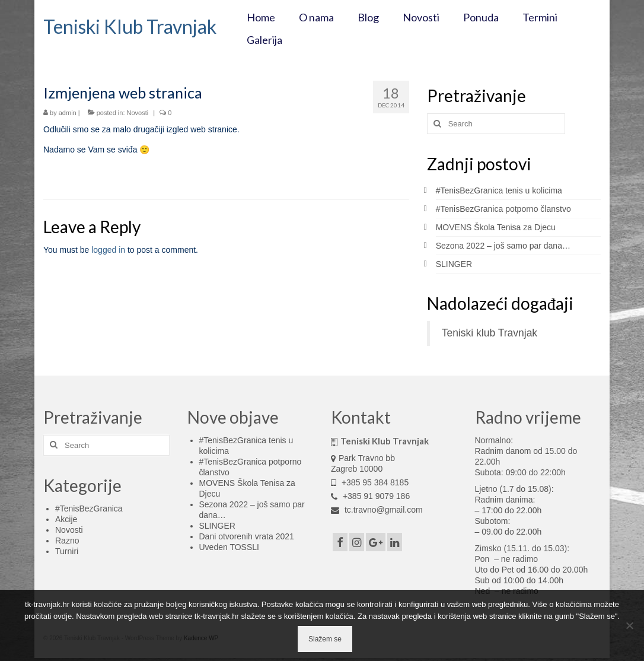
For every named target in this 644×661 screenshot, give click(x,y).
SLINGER (454, 264)
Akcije (66, 519)
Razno (67, 541)
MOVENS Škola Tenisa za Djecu (496, 227)
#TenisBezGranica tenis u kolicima (499, 190)
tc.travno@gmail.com (377, 510)
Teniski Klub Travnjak (130, 26)
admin (68, 113)
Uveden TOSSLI (229, 547)
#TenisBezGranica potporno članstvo (503, 209)
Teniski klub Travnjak (490, 333)
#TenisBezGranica (89, 509)
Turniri (67, 551)
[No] (629, 625)
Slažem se (325, 639)
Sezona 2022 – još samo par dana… (503, 246)
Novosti (138, 113)
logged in (108, 250)
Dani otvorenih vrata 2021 (247, 536)
